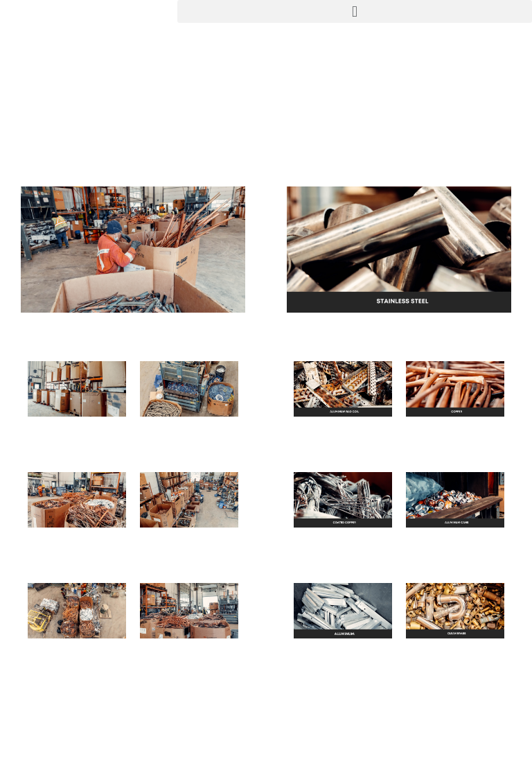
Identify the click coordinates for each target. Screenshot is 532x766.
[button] (355, 11)
